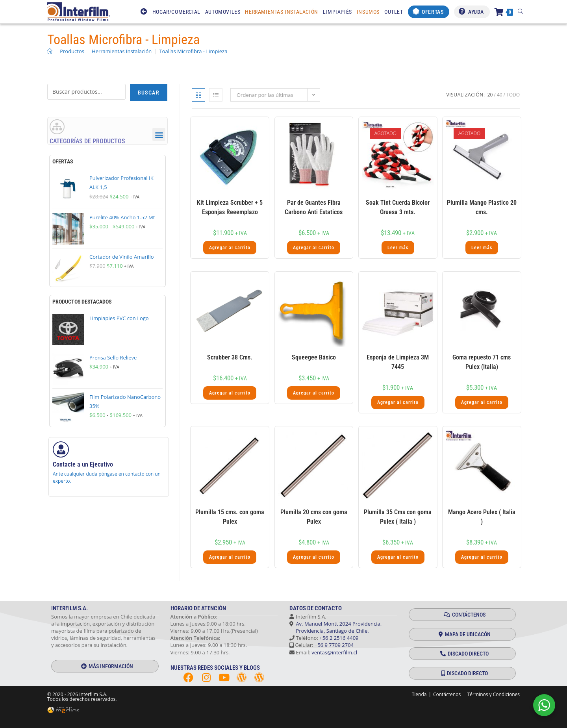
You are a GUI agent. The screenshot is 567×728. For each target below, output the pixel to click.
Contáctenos (447, 694)
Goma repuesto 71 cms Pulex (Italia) (482, 362)
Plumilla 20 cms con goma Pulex (314, 517)
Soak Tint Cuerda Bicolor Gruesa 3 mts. (398, 207)
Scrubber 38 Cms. (230, 357)
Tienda (419, 694)
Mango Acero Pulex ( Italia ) (482, 517)
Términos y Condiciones (494, 694)
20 (490, 95)
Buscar (149, 93)
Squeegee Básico (314, 357)
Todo (513, 95)
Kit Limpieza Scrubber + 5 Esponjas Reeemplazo (230, 207)
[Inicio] (50, 51)
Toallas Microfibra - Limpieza (193, 51)
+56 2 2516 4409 (339, 638)
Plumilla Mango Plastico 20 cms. (482, 207)
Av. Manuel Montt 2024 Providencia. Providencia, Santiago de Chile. (335, 627)
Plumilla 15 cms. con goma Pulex (230, 517)
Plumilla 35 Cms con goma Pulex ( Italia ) (398, 517)
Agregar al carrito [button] (230, 248)
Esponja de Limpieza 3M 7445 (398, 362)
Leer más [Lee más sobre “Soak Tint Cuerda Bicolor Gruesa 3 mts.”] (398, 248)
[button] (159, 135)
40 (500, 95)
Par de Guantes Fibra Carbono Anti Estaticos (314, 207)
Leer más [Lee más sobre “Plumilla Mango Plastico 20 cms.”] (482, 248)
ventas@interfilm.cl (334, 652)
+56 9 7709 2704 (334, 645)
